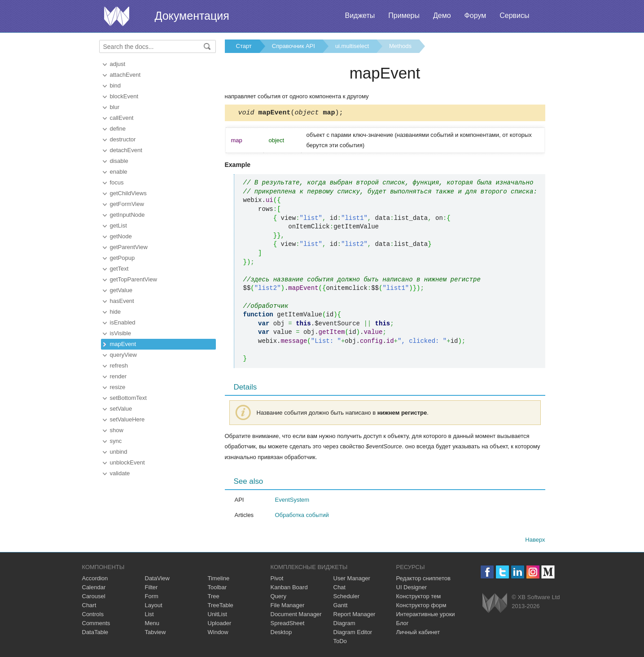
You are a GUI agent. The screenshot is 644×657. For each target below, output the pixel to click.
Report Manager (355, 615)
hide (116, 312)
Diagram (344, 624)
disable (119, 161)
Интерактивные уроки (426, 615)
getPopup (123, 258)
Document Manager (296, 615)
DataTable (95, 633)
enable (119, 172)
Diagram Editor (353, 633)
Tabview (156, 633)
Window (218, 633)
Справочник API (294, 46)
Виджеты (360, 15)
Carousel (94, 598)
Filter (151, 589)
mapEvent (123, 344)
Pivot (277, 580)
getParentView (129, 247)
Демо (442, 15)
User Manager (352, 580)
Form (152, 598)
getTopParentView (134, 279)
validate (120, 473)
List (149, 615)
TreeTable (221, 607)
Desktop (281, 633)
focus (117, 182)
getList (118, 226)
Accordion (95, 580)
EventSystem (292, 501)
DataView (157, 580)
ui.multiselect (352, 46)
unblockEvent (127, 462)
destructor (123, 139)
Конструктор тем (419, 598)
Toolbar (217, 589)
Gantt (341, 607)
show (117, 430)
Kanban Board (289, 589)
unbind (119, 452)
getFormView (127, 204)
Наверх (535, 541)
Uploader (220, 624)
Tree (214, 598)
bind (116, 85)
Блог (403, 624)
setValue (121, 409)
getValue (121, 290)
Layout (154, 607)
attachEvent (125, 75)
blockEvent (124, 96)
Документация (192, 16)
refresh (119, 366)
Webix (495, 604)
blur (115, 107)
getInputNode (127, 215)
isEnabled (123, 322)
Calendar (94, 589)
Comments (96, 624)
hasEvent (122, 301)
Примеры (404, 15)
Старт (244, 46)
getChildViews (128, 193)
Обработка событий (302, 516)
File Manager (288, 607)
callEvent (122, 118)
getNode (121, 236)
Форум (475, 15)
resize (118, 387)
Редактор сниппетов (423, 580)
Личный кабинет (418, 633)
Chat (340, 589)
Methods (400, 46)
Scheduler (347, 598)
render (118, 376)
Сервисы (514, 15)
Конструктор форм (421, 607)
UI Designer (412, 589)
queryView (123, 355)
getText (119, 269)
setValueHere (127, 419)
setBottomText (128, 398)
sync (116, 441)
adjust (118, 64)
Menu (152, 624)
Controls (93, 615)
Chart (89, 607)
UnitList (217, 615)
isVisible (120, 333)
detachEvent (126, 150)
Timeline (219, 580)
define (118, 129)
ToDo (340, 642)
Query (278, 598)
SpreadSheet (288, 624)
